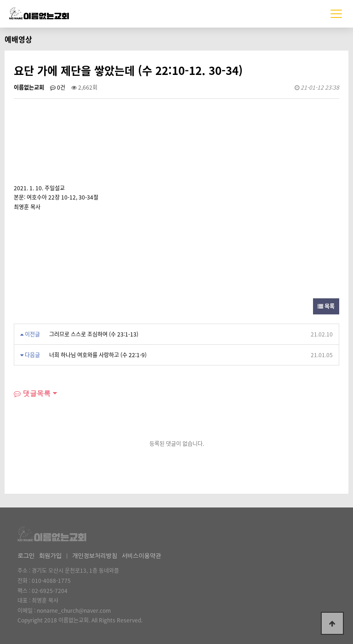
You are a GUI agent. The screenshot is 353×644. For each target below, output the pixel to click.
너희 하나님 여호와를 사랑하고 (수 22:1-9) (98, 355)
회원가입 (50, 556)
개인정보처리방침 (95, 556)
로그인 (26, 556)
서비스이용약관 (142, 556)
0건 (58, 87)
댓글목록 (32, 393)
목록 (326, 306)
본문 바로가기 (0, 0)
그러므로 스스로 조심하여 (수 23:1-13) (94, 334)
